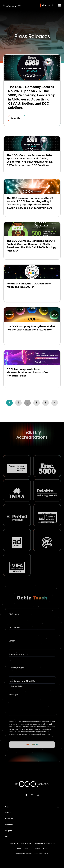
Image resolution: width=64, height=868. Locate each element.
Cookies (37, 849)
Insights (8, 831)
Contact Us (14, 844)
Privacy (27, 849)
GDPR (45, 849)
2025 (46, 854)
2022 (36, 854)
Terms (19, 849)
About (8, 837)
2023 (41, 854)
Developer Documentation (45, 844)
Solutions (9, 825)
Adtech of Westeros (24, 854)
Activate (9, 813)
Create (8, 807)
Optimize (9, 819)
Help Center (26, 844)
